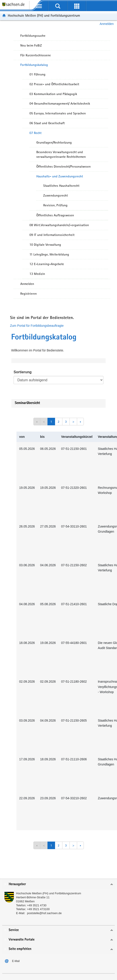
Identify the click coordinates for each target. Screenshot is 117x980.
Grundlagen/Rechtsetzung (54, 142)
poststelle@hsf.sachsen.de (44, 913)
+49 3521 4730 (37, 905)
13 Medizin (37, 274)
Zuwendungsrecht (55, 195)
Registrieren (29, 294)
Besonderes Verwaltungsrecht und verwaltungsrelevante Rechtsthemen (61, 154)
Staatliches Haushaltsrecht (61, 186)
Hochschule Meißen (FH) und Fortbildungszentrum (44, 15)
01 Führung (37, 74)
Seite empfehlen (20, 949)
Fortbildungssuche (33, 36)
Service (14, 930)
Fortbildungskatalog (34, 65)
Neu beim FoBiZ (31, 45)
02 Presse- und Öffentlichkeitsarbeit (54, 84)
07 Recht (35, 133)
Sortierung (23, 372)
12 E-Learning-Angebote (47, 264)
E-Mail (16, 961)
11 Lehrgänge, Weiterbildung (49, 254)
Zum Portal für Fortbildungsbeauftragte (37, 326)
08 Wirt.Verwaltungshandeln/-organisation (59, 225)
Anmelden (107, 24)
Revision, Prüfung (55, 205)
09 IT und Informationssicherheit (52, 235)
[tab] (58, 884)
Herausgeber (17, 884)
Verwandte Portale (22, 940)
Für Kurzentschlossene (36, 55)
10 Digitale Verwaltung (45, 245)
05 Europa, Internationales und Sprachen (58, 113)
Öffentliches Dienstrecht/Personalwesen (64, 166)
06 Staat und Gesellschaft (47, 123)
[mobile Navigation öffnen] (39, 6)
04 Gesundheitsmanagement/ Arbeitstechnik (60, 103)
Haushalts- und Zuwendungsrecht (60, 176)
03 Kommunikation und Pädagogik (53, 94)
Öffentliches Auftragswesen (55, 215)
